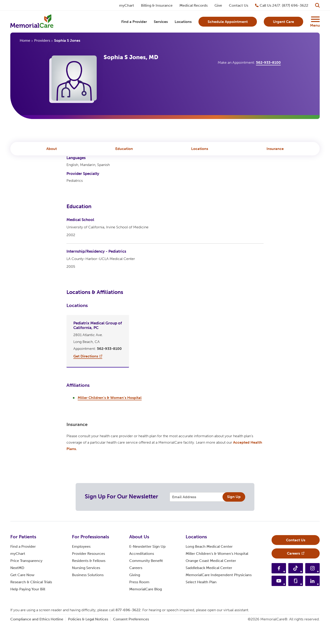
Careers (136, 588)
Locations (200, 150)
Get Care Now (22, 595)
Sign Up (234, 517)
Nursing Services (86, 588)
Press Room (139, 602)
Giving (135, 595)
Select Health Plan (201, 602)
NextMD (17, 588)
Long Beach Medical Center (209, 567)
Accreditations (142, 574)
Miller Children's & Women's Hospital (217, 574)
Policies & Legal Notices (88, 640)
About (52, 150)
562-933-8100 (268, 65)
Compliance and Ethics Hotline (37, 640)
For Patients (23, 557)
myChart (18, 574)
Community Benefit (146, 581)
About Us (139, 557)
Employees (81, 567)
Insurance (275, 150)
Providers (42, 42)
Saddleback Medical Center (209, 588)
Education (124, 150)
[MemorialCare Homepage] (33, 23)
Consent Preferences (131, 640)
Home (25, 42)
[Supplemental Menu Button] (315, 20)
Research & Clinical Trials (31, 602)
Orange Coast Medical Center (211, 581)
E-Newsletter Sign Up (147, 567)
